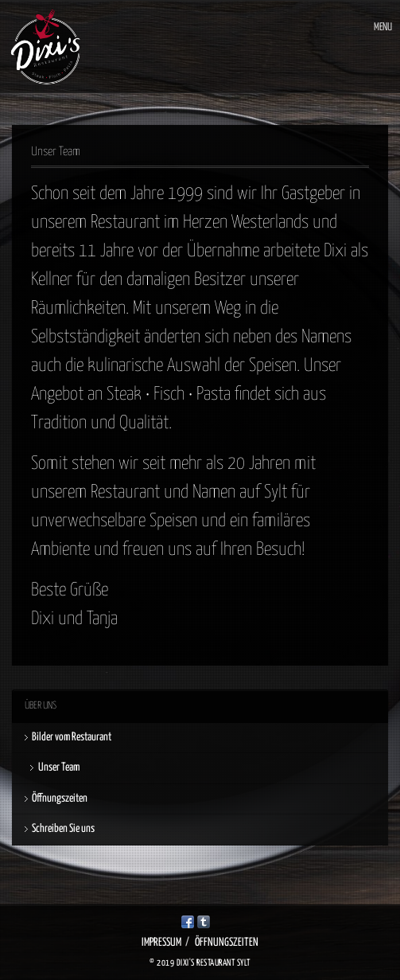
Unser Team (59, 767)
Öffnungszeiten (60, 798)
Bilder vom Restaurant (72, 737)
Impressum (161, 943)
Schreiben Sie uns (63, 829)
